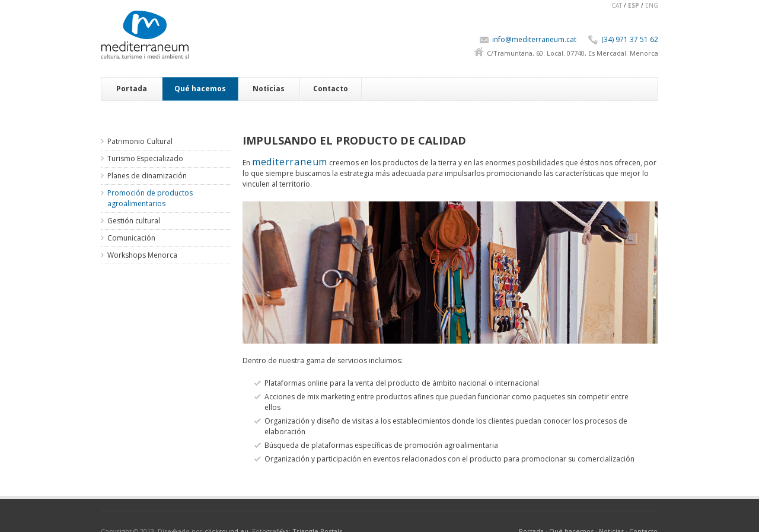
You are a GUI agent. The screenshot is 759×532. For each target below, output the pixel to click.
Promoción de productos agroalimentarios (150, 198)
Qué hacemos (200, 89)
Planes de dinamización (147, 176)
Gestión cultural (134, 221)
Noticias (269, 89)
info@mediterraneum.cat (534, 39)
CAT (617, 5)
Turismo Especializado (145, 158)
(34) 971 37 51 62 (630, 39)
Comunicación (131, 238)
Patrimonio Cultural (140, 141)
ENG (652, 5)
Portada (132, 89)
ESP (634, 5)
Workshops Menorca (142, 255)
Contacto (331, 89)
